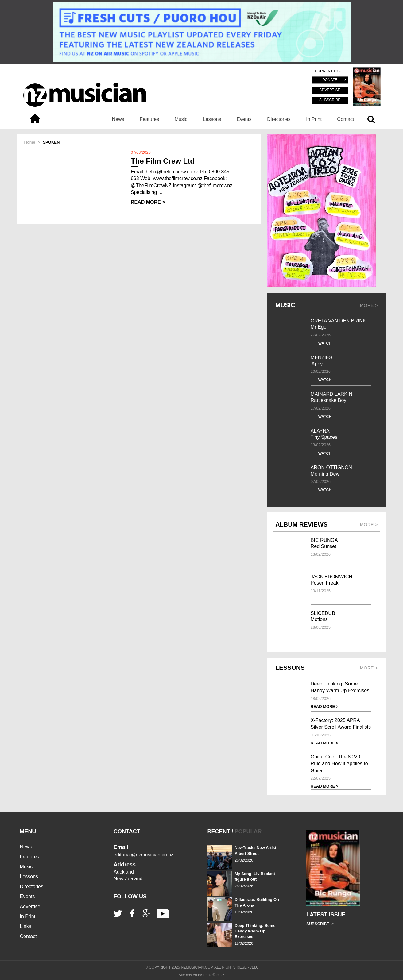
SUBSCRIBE (330, 100)
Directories (279, 119)
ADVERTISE (330, 90)
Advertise (30, 907)
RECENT (219, 831)
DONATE (330, 80)
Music (181, 119)
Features (149, 119)
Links (26, 926)
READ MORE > (148, 202)
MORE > (369, 305)
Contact (345, 119)
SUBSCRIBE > (320, 924)
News (118, 119)
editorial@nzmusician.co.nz (143, 855)
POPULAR (248, 831)
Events (244, 119)
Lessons (212, 119)
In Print (314, 119)
